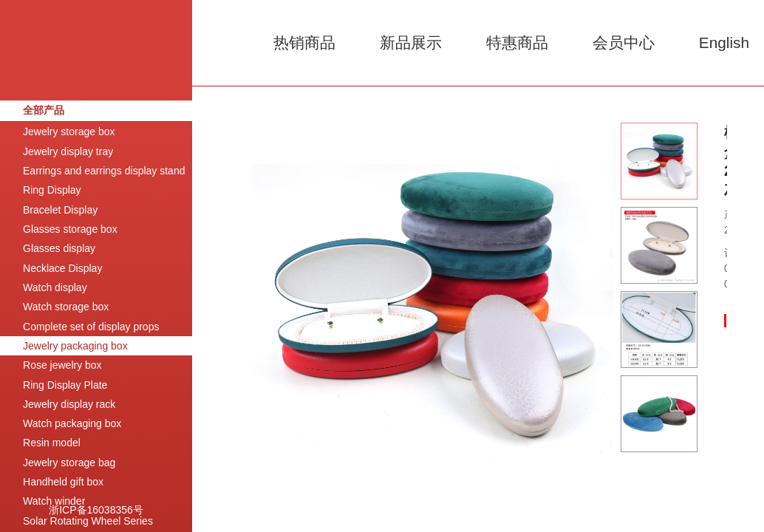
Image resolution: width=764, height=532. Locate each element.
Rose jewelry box (62, 365)
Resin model (52, 443)
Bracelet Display (60, 210)
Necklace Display (62, 268)
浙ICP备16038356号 (96, 510)
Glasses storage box (70, 229)
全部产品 (44, 110)
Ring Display (52, 190)
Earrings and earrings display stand (104, 171)
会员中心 (624, 42)
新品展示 (411, 42)
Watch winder (54, 501)
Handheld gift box (63, 482)
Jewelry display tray (68, 151)
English (724, 42)
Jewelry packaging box (75, 346)
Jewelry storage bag (69, 463)
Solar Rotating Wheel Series (88, 521)
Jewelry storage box (69, 132)
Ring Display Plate (65, 385)
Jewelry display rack (69, 404)
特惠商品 (517, 42)
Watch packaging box (72, 423)
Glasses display (59, 248)
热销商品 (304, 42)
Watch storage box (66, 307)
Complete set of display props (91, 327)
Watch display (55, 287)
